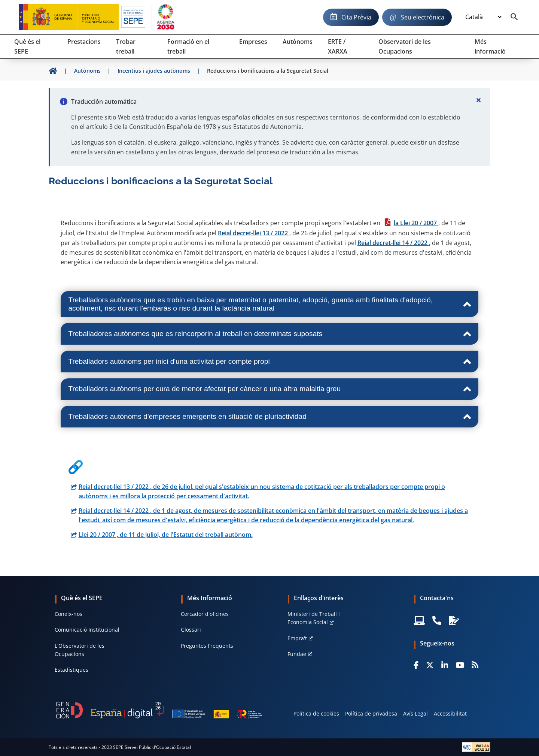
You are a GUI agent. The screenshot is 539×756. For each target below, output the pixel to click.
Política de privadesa (371, 713)
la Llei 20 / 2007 (416, 223)
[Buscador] (514, 17)
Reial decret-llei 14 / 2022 (393, 243)
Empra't (297, 638)
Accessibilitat (450, 713)
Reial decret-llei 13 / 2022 (254, 233)
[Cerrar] (478, 100)
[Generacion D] (159, 710)
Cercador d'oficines (205, 614)
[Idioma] (483, 17)
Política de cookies (316, 713)
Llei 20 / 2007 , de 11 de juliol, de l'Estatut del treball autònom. (166, 535)
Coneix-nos (68, 614)
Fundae (297, 654)
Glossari (191, 630)
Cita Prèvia (356, 17)
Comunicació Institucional (87, 630)
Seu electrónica (423, 17)
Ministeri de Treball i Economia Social (314, 618)
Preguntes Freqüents (207, 646)
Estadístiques (71, 670)
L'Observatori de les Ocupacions (80, 650)
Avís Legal (415, 713)
